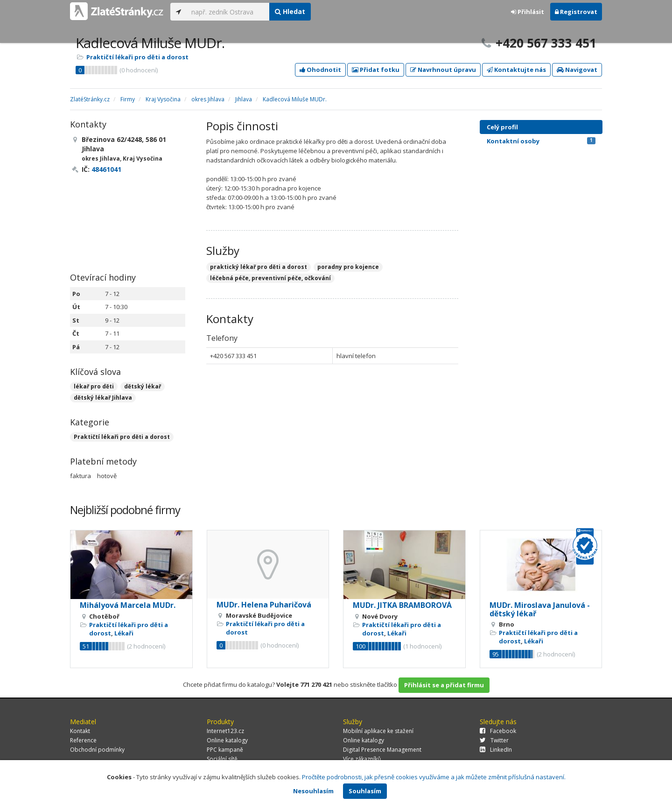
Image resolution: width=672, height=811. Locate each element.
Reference (83, 740)
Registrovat (576, 12)
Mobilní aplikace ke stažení (378, 731)
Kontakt (80, 731)
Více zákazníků (362, 759)
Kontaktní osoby (541, 141)
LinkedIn (496, 750)
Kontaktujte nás (516, 70)
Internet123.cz (225, 731)
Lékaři (124, 633)
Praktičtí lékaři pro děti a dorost (137, 57)
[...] (228, 12)
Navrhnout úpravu (443, 70)
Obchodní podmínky (97, 750)
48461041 (106, 169)
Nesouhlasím (313, 791)
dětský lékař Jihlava (103, 398)
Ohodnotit (320, 70)
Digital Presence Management (382, 750)
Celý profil (502, 127)
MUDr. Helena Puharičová (264, 605)
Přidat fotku (376, 70)
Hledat (290, 11)
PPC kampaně (225, 750)
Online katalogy (227, 740)
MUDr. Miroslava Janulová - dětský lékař (540, 609)
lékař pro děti (94, 386)
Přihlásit (528, 12)
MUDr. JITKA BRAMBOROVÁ (402, 605)
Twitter (494, 740)
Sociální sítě (222, 759)
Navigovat (577, 70)
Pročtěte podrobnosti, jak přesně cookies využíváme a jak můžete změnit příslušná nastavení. (434, 777)
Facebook (498, 731)
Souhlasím (365, 791)
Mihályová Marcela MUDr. (128, 605)
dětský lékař (143, 386)
